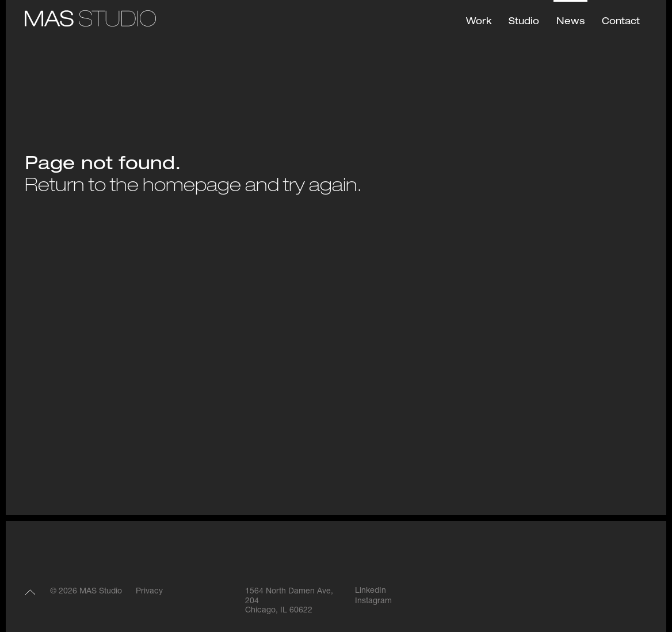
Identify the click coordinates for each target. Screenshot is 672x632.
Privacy (149, 592)
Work (479, 22)
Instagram (373, 601)
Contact (621, 22)
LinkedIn (371, 591)
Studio (524, 22)
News (570, 22)
